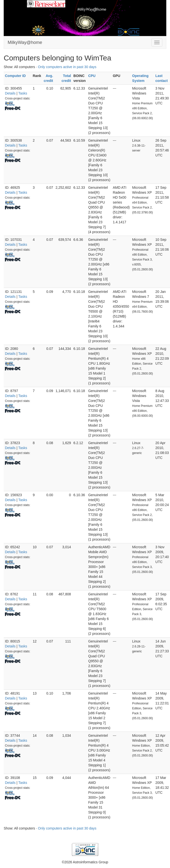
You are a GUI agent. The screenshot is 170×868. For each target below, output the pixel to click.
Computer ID (15, 76)
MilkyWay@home (25, 42)
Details (10, 93)
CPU (92, 76)
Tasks (23, 93)
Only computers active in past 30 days (67, 67)
